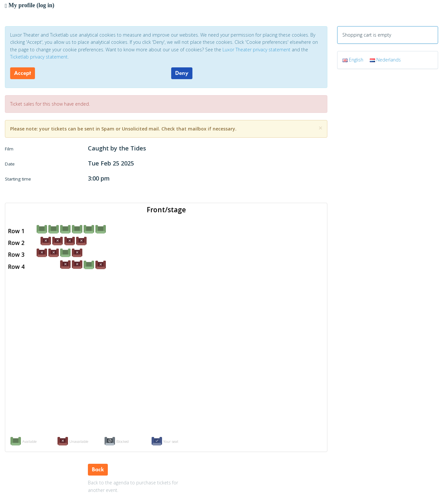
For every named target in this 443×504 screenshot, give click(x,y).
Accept (23, 73)
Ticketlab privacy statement (39, 57)
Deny (182, 73)
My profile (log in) (30, 5)
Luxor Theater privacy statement (256, 50)
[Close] (320, 128)
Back (98, 469)
